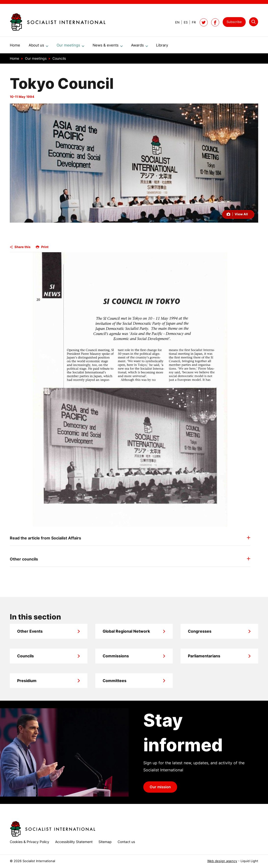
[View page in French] (192, 22)
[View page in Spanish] (184, 22)
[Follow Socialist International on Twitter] (204, 22)
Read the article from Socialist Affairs (45, 540)
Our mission (160, 789)
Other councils (24, 561)
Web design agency (222, 861)
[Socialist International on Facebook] (215, 22)
